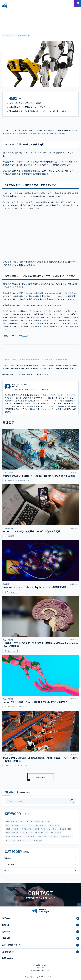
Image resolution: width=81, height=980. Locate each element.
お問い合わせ (8, 958)
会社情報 (6, 931)
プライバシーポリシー (40, 965)
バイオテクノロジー (14, 836)
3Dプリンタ (11, 840)
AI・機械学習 (56, 833)
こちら (25, 336)
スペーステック (30, 836)
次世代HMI (27, 829)
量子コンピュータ (25, 840)
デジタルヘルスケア (39, 825)
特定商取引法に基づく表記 (40, 970)
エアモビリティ (23, 821)
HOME (5, 11)
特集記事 (8, 858)
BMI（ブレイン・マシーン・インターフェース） (56, 836)
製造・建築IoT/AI (23, 35)
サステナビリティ (42, 833)
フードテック (27, 833)
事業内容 (6, 918)
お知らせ (6, 925)
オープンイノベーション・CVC (18, 825)
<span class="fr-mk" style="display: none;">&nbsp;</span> (40, 234)
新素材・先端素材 (13, 829)
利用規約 (40, 968)
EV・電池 (10, 821)
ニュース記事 (7, 18)
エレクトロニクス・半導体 (41, 821)
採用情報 (6, 938)
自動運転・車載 (65, 829)
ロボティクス (9, 35)
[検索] (73, 801)
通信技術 (38, 840)
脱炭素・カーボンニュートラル (45, 829)
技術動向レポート (10, 952)
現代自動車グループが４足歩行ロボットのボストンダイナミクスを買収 (50, 11)
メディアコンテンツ (16, 11)
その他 (7, 870)
